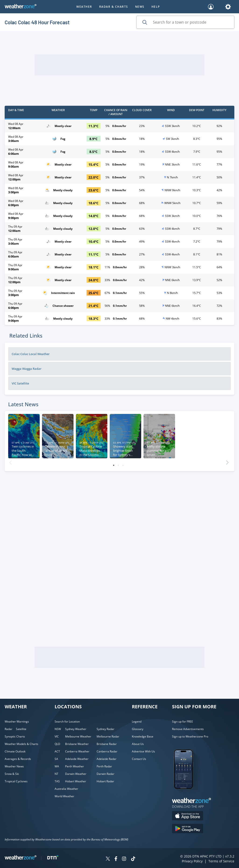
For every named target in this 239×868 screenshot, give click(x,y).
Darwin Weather (76, 774)
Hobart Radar (105, 781)
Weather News (14, 766)
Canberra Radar (107, 751)
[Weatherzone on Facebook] (116, 859)
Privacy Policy (192, 861)
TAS (57, 781)
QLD (57, 744)
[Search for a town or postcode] (185, 22)
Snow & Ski (12, 774)
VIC (57, 736)
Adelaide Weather (77, 759)
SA (56, 759)
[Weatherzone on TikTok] (133, 859)
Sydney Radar (105, 729)
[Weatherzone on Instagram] (124, 859)
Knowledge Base (143, 736)
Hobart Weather (76, 781)
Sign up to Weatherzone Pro (190, 736)
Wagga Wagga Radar (27, 369)
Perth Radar (104, 766)
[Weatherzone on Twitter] (108, 859)
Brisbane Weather (77, 744)
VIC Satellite (20, 383)
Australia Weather (66, 789)
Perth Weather (75, 766)
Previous (11, 461)
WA (57, 766)
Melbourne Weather (78, 736)
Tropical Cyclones (16, 781)
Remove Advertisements (188, 729)
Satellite (21, 729)
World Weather (64, 796)
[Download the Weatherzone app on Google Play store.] (188, 829)
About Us (138, 744)
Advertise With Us (143, 751)
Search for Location (67, 722)
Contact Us (139, 759)
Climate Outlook (15, 751)
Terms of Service (221, 861)
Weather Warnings (17, 722)
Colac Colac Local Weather (31, 354)
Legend (137, 722)
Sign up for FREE (183, 722)
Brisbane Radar (107, 744)
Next (227, 461)
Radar (9, 729)
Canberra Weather (77, 751)
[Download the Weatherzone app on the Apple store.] (188, 816)
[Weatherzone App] (188, 795)
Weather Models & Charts (21, 744)
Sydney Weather (76, 729)
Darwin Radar (105, 774)
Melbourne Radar (108, 736)
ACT (57, 751)
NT (56, 774)
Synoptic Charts (15, 736)
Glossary (138, 729)
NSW (58, 729)
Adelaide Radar (107, 759)
